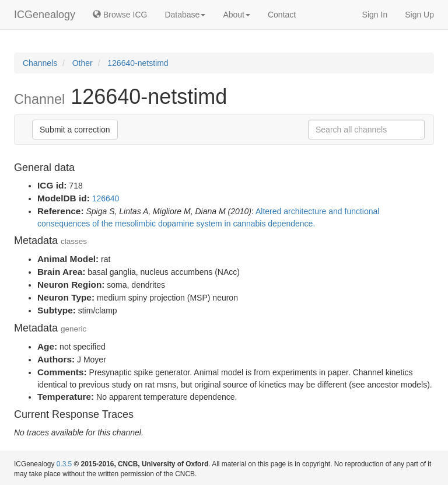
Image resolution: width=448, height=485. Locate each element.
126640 (106, 198)
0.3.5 (64, 464)
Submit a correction (75, 130)
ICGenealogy (45, 15)
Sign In (375, 15)
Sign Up (419, 15)
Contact (282, 15)
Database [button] (185, 15)
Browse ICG (120, 15)
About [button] (237, 15)
